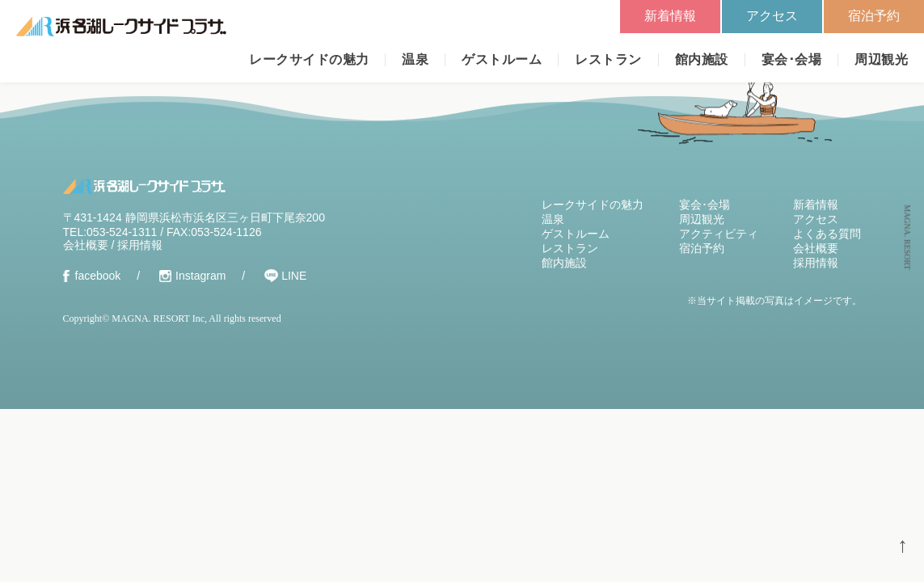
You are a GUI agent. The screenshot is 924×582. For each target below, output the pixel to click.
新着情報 (670, 16)
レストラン (608, 59)
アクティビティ (719, 234)
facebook (98, 276)
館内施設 (702, 59)
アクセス (772, 16)
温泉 (415, 59)
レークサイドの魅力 (309, 59)
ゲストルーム (502, 59)
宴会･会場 (791, 59)
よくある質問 (827, 234)
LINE (294, 276)
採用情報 (140, 245)
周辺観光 (881, 59)
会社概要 (86, 245)
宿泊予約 (874, 16)
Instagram (200, 276)
